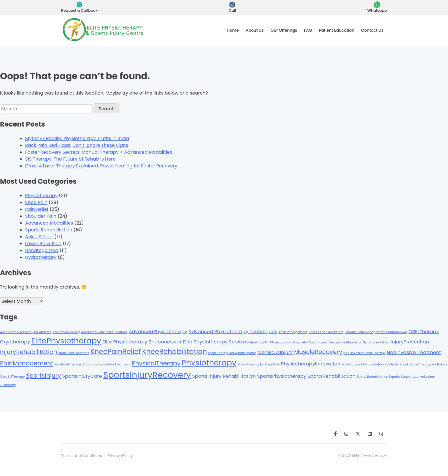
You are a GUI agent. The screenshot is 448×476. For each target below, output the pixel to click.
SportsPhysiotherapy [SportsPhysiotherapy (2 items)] (282, 376)
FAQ (308, 30)
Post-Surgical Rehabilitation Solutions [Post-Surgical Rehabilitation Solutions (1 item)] (370, 364)
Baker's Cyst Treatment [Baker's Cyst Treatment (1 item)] (326, 332)
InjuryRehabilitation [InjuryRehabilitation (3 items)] (29, 352)
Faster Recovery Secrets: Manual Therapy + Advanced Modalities (99, 152)
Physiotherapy (41, 196)
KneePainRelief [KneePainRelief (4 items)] (116, 352)
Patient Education (337, 30)
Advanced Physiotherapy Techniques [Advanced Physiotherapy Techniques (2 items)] (233, 331)
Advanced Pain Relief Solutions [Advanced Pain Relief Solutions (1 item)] (104, 332)
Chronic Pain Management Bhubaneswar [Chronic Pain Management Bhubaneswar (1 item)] (376, 332)
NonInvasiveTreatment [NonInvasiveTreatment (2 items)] (414, 352)
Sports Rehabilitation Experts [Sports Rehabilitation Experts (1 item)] (378, 377)
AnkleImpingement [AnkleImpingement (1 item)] (293, 332)
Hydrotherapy (41, 257)
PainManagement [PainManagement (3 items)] (27, 363)
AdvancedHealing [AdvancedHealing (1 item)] (66, 332)
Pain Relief (37, 209)
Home (233, 30)
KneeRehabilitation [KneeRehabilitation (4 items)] (174, 352)
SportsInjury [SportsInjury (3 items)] (43, 376)
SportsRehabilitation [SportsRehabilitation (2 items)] (332, 376)
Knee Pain (36, 202)
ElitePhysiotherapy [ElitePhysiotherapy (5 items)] (66, 341)
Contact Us (372, 30)
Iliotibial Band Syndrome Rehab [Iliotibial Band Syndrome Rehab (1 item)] (366, 342)
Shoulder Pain (41, 216)
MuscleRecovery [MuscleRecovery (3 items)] (318, 352)
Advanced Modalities (49, 223)
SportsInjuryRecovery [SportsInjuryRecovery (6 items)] (147, 375)
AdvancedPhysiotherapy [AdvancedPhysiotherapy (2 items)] (158, 331)
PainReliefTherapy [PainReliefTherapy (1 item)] (68, 364)
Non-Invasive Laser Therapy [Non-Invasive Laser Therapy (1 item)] (365, 353)
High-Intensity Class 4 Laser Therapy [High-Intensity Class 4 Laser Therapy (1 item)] (313, 342)
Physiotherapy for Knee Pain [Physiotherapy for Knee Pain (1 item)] (259, 364)
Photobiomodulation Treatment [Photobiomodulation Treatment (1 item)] (107, 364)
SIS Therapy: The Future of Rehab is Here (70, 159)
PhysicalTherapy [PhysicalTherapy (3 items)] (156, 363)
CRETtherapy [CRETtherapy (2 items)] (424, 331)
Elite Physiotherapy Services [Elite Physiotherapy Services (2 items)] (216, 342)
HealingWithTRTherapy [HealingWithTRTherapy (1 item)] (267, 342)
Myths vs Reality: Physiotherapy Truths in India (77, 138)
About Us (255, 30)
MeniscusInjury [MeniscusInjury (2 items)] (275, 352)
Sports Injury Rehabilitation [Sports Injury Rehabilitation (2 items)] (224, 376)
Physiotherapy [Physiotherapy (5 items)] (209, 363)
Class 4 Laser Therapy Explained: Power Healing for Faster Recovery (101, 166)
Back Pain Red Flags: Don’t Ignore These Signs (77, 145)
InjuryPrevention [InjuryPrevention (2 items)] (410, 342)
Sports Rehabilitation (49, 230)
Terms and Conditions (82, 456)
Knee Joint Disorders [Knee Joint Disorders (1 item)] (74, 353)
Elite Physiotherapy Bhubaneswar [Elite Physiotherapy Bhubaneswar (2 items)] (142, 342)
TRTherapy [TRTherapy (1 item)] (8, 385)
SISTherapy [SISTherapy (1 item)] (16, 377)
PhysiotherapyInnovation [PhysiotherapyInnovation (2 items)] (311, 364)
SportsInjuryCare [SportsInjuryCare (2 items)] (82, 376)
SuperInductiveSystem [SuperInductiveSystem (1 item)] (418, 377)
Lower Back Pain (43, 244)
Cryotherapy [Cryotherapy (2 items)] (15, 342)
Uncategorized (42, 250)
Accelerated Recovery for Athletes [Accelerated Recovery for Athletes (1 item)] (26, 332)
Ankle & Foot (39, 237)
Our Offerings (284, 30)
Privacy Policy (120, 456)
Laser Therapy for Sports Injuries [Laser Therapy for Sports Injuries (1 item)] (232, 353)
